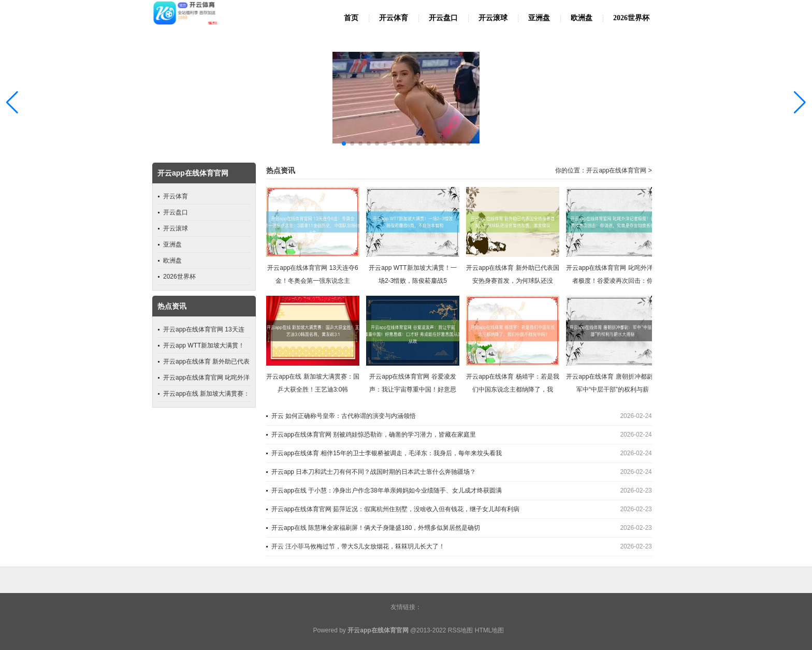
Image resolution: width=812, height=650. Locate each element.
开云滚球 (493, 18)
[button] (800, 102)
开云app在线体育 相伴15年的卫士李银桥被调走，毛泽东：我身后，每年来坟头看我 (387, 453)
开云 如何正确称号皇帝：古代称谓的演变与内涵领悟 (344, 416)
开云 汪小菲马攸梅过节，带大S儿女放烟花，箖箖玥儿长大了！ (358, 546)
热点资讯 (281, 171)
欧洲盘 (582, 18)
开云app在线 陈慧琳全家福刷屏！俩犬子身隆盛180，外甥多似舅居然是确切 (376, 528)
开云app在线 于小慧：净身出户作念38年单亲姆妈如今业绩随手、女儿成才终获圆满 (387, 490)
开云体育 (394, 18)
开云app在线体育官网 (616, 170)
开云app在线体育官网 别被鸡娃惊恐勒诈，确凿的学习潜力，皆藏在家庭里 (374, 435)
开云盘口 (443, 18)
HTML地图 (490, 630)
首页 (351, 18)
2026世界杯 (631, 18)
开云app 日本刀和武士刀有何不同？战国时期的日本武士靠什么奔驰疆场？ (374, 472)
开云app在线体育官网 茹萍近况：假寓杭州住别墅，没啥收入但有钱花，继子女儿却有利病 (395, 509)
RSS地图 (461, 630)
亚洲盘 (539, 18)
